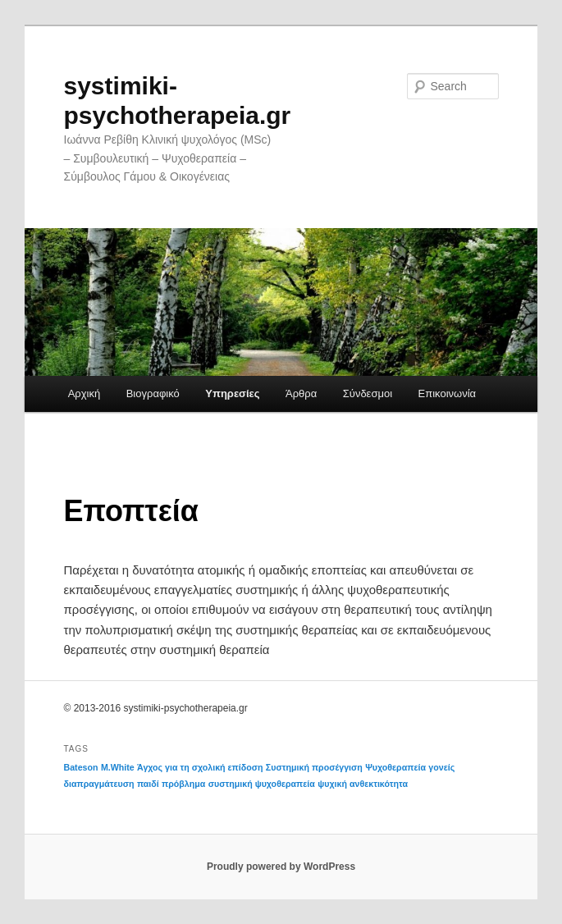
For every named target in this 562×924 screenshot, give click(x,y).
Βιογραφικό (153, 393)
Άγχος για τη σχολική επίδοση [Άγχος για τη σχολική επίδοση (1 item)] (200, 767)
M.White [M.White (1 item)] (118, 767)
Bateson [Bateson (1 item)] (81, 767)
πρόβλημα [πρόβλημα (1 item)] (183, 784)
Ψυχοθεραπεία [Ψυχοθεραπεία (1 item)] (395, 767)
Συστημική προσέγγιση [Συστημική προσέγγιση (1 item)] (314, 767)
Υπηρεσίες (232, 393)
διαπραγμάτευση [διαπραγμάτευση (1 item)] (99, 784)
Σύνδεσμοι (368, 393)
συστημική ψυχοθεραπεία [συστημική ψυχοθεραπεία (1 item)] (262, 784)
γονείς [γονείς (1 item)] (441, 767)
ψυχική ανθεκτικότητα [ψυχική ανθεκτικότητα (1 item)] (363, 784)
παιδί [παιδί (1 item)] (148, 784)
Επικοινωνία (448, 393)
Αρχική (85, 393)
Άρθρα (301, 393)
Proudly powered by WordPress (281, 867)
